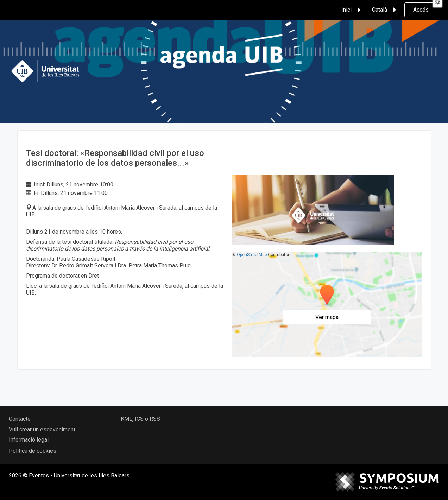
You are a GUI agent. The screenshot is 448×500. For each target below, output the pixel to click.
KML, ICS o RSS (140, 419)
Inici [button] (352, 10)
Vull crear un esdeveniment (42, 429)
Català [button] (385, 10)
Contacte (20, 419)
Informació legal (29, 440)
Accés (421, 10)
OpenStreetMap (252, 255)
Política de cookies (33, 451)
